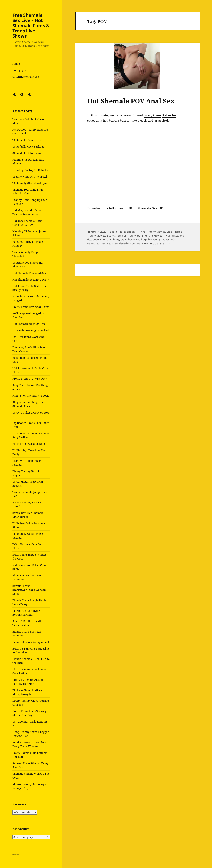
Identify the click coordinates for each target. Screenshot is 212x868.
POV (174, 239)
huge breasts (149, 239)
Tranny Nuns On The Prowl (30, 176)
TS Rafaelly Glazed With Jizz (30, 183)
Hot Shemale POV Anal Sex (29, 273)
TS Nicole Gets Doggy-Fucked (31, 330)
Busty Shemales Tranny (121, 236)
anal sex (173, 236)
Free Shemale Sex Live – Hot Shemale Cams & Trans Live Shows (31, 25)
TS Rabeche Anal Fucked (28, 140)
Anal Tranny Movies (153, 232)
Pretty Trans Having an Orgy (30, 307)
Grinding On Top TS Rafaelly (30, 170)
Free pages (19, 70)
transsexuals (163, 243)
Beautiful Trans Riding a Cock (31, 642)
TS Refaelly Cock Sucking (28, 146)
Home (16, 64)
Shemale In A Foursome (27, 153)
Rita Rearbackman (123, 232)
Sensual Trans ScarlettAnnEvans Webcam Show (29, 590)
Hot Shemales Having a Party (31, 279)
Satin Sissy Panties (16, 854)
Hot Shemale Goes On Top (29, 324)
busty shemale (102, 239)
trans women (145, 243)
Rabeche (93, 243)
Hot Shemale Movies (150, 236)
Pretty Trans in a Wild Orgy (30, 379)
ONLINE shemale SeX (26, 77)
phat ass (164, 239)
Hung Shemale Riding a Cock (30, 396)
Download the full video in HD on (125, 208)
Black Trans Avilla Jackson (29, 444)
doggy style (119, 239)
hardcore (134, 239)
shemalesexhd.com (124, 243)
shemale (105, 243)
